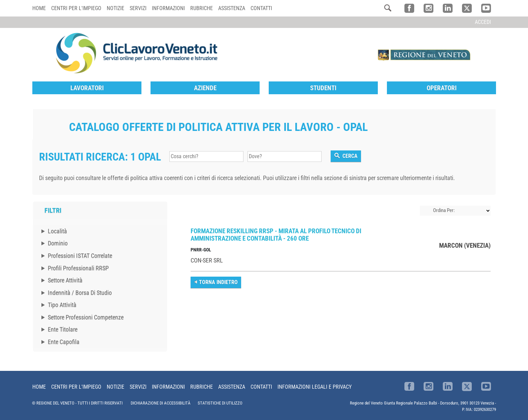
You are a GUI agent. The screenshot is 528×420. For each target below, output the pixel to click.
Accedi (483, 22)
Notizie (115, 8)
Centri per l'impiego (76, 8)
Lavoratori (87, 88)
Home (39, 8)
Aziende (205, 88)
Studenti (323, 88)
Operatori (442, 88)
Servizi (138, 8)
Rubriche (202, 8)
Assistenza (232, 8)
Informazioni (168, 8)
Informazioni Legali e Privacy (315, 387)
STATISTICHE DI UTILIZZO (220, 403)
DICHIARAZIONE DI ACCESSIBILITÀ (161, 403)
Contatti (261, 8)
